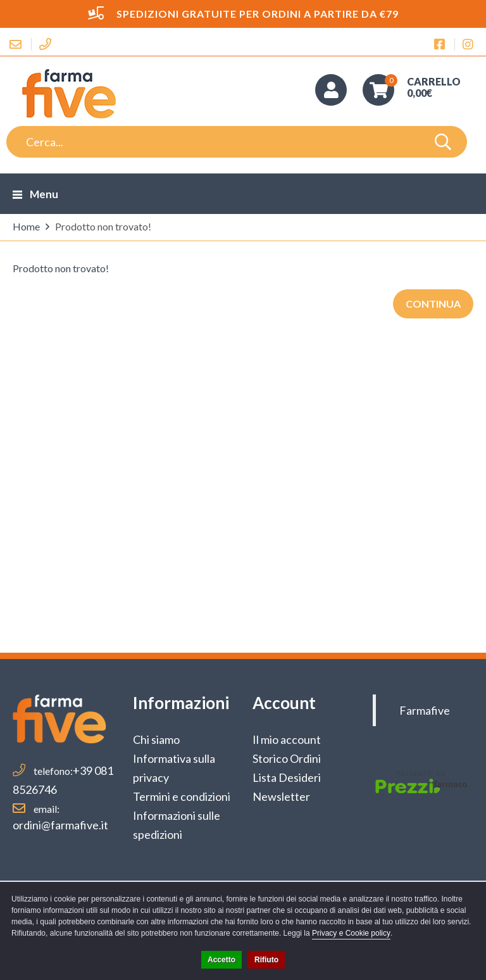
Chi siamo (156, 739)
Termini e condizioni (182, 796)
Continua (433, 304)
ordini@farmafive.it (60, 825)
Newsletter (281, 796)
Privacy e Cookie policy (351, 933)
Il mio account (287, 739)
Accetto (221, 960)
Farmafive (425, 710)
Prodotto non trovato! (103, 226)
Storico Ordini (287, 758)
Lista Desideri (287, 777)
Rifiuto (266, 960)
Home (26, 226)
